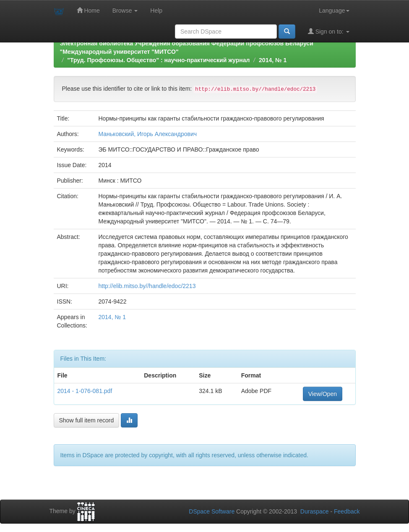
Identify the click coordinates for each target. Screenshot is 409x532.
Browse (125, 10)
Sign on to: (329, 31)
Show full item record (87, 420)
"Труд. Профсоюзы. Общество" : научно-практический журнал (158, 60)
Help (156, 10)
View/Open (323, 394)
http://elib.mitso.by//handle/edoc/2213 (147, 286)
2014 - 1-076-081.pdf (85, 391)
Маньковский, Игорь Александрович (147, 134)
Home (88, 10)
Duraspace (315, 511)
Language (334, 10)
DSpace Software (212, 511)
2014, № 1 (273, 60)
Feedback (347, 511)
